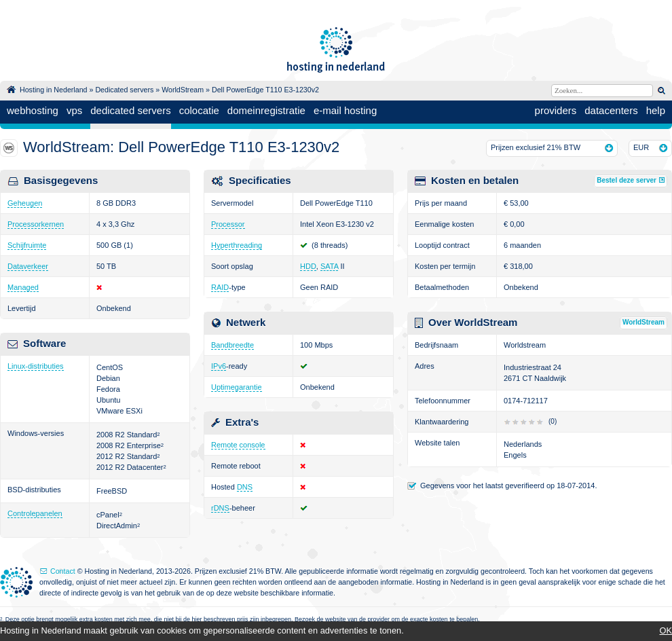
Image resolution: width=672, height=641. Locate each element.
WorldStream (183, 90)
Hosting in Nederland (54, 90)
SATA (330, 266)
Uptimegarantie (237, 387)
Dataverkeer (28, 266)
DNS (245, 487)
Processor (228, 224)
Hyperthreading (237, 245)
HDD (308, 266)
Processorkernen (36, 224)
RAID (220, 287)
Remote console (238, 445)
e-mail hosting (345, 110)
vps (74, 110)
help (656, 110)
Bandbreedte (232, 345)
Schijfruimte (27, 245)
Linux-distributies (36, 366)
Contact (63, 571)
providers (556, 110)
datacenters (611, 110)
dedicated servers (130, 110)
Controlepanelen (35, 513)
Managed (23, 287)
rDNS (220, 508)
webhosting (33, 110)
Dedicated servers (124, 90)
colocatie (199, 110)
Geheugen (25, 203)
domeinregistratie (266, 110)
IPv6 (219, 366)
